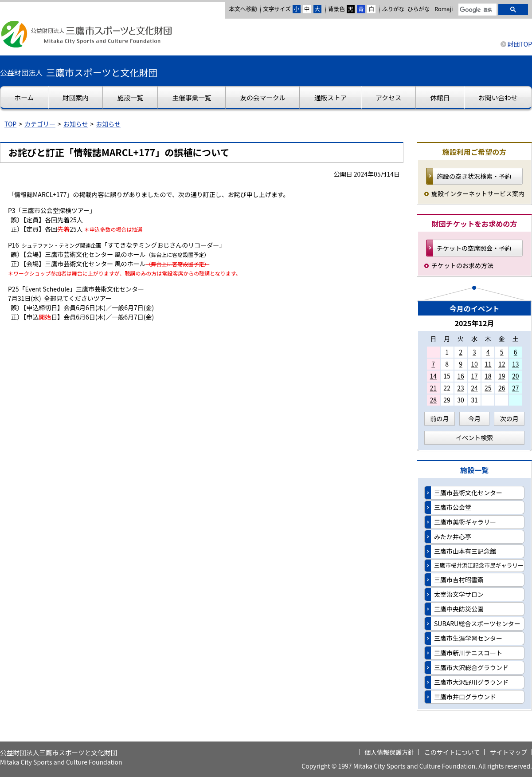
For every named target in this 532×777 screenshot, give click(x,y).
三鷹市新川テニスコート (468, 653)
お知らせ (76, 124)
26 (502, 388)
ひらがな (419, 9)
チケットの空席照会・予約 (474, 248)
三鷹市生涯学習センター (468, 638)
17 (474, 376)
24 (474, 388)
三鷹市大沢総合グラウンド (471, 667)
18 (488, 376)
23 (461, 388)
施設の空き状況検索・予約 (474, 176)
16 (461, 376)
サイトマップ (509, 752)
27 (516, 388)
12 (502, 364)
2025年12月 (474, 323)
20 (516, 376)
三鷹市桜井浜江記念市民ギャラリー (479, 565)
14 (433, 376)
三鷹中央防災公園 (459, 609)
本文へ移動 (243, 9)
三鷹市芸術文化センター (468, 493)
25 (488, 388)
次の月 (509, 418)
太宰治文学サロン (459, 594)
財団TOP (520, 44)
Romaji (444, 9)
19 (502, 376)
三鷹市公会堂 (453, 507)
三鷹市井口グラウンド (465, 697)
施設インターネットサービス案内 (478, 193)
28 (433, 400)
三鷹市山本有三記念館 (465, 551)
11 (488, 364)
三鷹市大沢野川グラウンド (471, 682)
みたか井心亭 (453, 536)
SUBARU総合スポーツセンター (477, 623)
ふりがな (393, 9)
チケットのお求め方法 (462, 265)
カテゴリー (40, 124)
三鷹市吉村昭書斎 (459, 580)
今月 (474, 418)
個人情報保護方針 (389, 752)
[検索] (477, 10)
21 (433, 388)
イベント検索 (474, 438)
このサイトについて (452, 752)
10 (474, 364)
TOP (10, 124)
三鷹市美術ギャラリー (465, 522)
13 (516, 364)
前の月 (439, 418)
